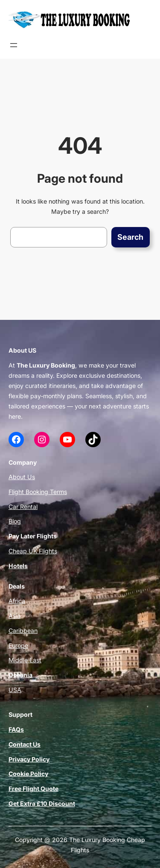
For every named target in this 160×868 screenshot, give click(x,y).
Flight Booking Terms (38, 492)
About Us (22, 477)
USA (15, 690)
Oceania (20, 675)
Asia (15, 616)
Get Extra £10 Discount (42, 803)
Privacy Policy (29, 759)
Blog (15, 521)
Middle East (25, 660)
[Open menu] (14, 45)
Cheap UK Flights (33, 551)
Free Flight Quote (33, 789)
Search (130, 237)
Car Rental (23, 507)
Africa (17, 601)
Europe (18, 645)
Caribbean (23, 631)
